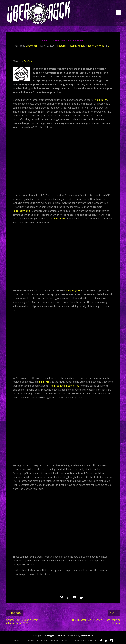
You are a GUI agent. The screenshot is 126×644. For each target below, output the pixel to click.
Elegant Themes (56, 636)
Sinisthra (44, 382)
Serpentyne (73, 290)
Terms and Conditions (85, 640)
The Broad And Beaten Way (64, 386)
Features (62, 46)
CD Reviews (28, 640)
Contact (66, 640)
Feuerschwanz (21, 211)
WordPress (87, 636)
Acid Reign (101, 100)
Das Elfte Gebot (57, 219)
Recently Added (76, 46)
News (16, 640)
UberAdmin (32, 46)
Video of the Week (95, 46)
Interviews (42, 640)
